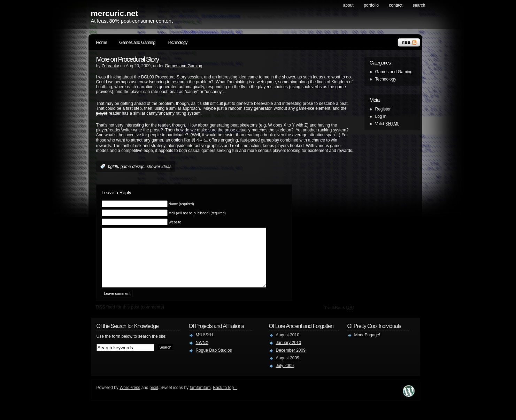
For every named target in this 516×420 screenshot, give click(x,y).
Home (102, 42)
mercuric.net (115, 13)
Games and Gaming (137, 42)
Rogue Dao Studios (214, 361)
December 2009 (291, 361)
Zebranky (110, 66)
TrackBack (339, 318)
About (348, 5)
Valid (387, 124)
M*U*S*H (204, 345)
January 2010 (289, 353)
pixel (154, 398)
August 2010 (288, 345)
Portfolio (371, 5)
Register (383, 109)
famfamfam (200, 398)
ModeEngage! (367, 345)
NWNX (202, 353)
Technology (177, 42)
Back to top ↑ (225, 398)
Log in (381, 116)
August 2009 (288, 368)
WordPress (130, 398)
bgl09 (113, 167)
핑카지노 (200, 140)
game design (133, 167)
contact (396, 5)
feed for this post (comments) (130, 317)
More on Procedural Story (128, 59)
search (419, 5)
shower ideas (159, 167)
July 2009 (285, 376)
